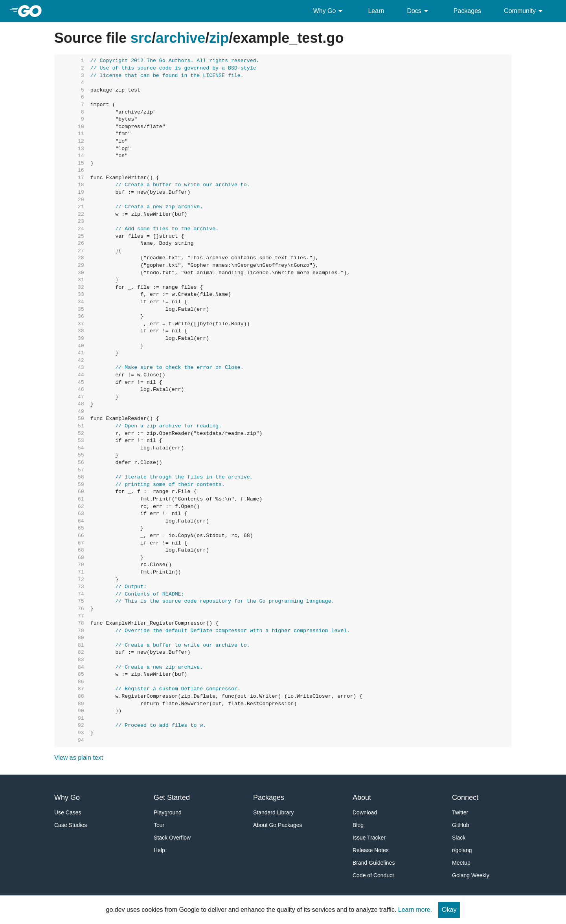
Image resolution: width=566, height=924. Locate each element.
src (141, 38)
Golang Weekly (471, 875)
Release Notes (371, 850)
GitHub (461, 825)
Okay (449, 910)
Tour (159, 825)
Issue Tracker (369, 838)
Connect (465, 797)
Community (525, 11)
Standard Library (274, 812)
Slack (459, 838)
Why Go (329, 11)
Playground (168, 812)
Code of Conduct (373, 875)
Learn (376, 11)
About (362, 797)
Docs (419, 11)
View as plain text (79, 758)
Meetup (461, 863)
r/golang (462, 850)
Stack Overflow (172, 838)
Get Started (172, 797)
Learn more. (415, 910)
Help (159, 850)
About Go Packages (278, 825)
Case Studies (71, 825)
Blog (358, 825)
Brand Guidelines (374, 863)
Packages (467, 11)
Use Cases (68, 812)
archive (180, 38)
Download (365, 812)
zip (219, 38)
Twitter (460, 812)
